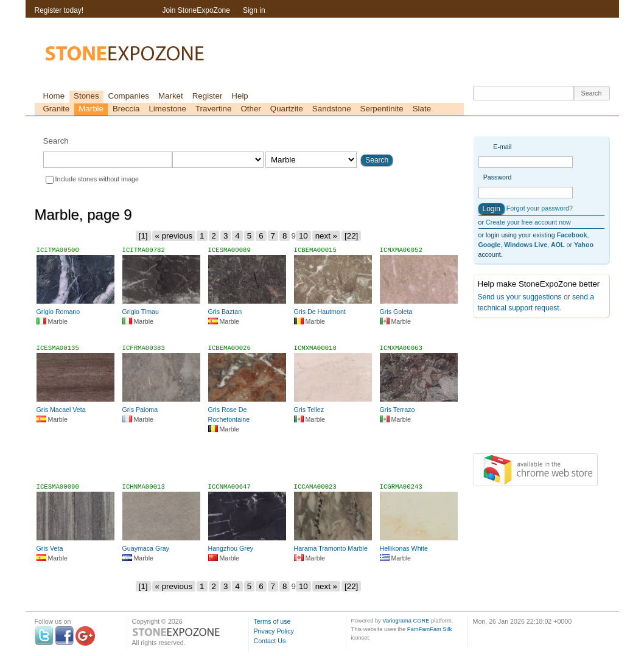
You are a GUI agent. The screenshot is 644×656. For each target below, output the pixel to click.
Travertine (214, 109)
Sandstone (332, 109)
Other (250, 109)
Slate (422, 109)
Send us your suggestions (520, 297)
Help (240, 96)
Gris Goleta (396, 312)
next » (326, 236)
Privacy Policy (274, 631)
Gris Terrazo (397, 410)
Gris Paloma (140, 410)
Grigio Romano (58, 312)
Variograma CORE (406, 621)
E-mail (502, 147)
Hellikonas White (404, 548)
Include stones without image (97, 179)
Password (498, 177)
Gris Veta (50, 548)
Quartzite (287, 109)
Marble (91, 109)
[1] (143, 236)
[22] (351, 236)
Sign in (254, 10)
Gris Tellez (309, 410)
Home (54, 96)
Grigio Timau (141, 312)
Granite (57, 109)
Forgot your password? (540, 208)
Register (208, 96)
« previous (174, 236)
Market (171, 96)
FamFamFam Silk (430, 629)
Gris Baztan (225, 312)
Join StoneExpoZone (196, 10)
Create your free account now (528, 222)
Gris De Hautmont (320, 312)
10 (303, 236)
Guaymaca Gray (146, 548)
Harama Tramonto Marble (331, 548)
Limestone (167, 109)
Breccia (126, 109)
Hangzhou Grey (231, 548)
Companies (129, 96)
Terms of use (272, 621)
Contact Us (270, 641)
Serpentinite (382, 109)
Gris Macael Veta (61, 410)
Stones (86, 96)
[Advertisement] (249, 459)
